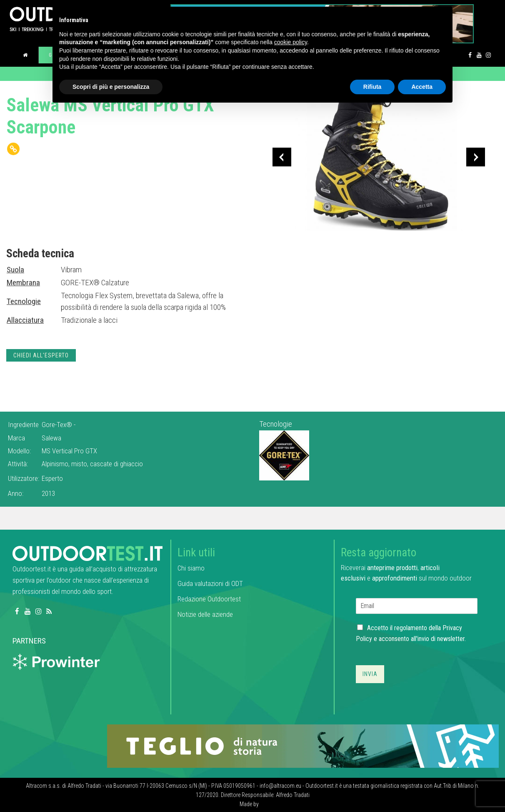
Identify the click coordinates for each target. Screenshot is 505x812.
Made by (250, 804)
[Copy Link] (13, 149)
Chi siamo (191, 568)
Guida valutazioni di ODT (210, 583)
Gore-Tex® (58, 425)
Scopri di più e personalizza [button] (111, 87)
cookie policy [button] (291, 42)
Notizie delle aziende (205, 614)
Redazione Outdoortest (209, 599)
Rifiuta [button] (372, 87)
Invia (370, 674)
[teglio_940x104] (303, 745)
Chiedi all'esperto (41, 355)
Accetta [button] (422, 87)
